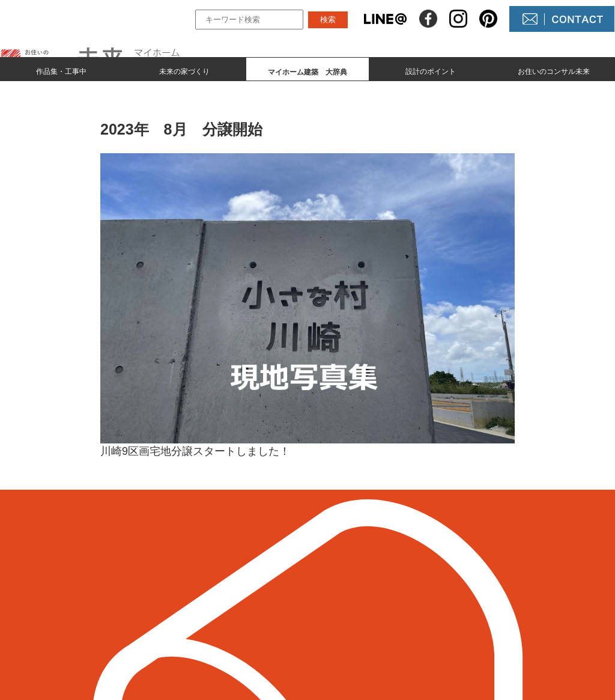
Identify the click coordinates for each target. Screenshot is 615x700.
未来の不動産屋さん (375, 578)
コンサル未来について (380, 619)
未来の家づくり (184, 70)
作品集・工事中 (61, 70)
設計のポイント (431, 70)
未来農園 (351, 639)
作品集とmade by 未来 (237, 578)
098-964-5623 (73, 613)
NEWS (346, 598)
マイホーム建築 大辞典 (241, 619)
